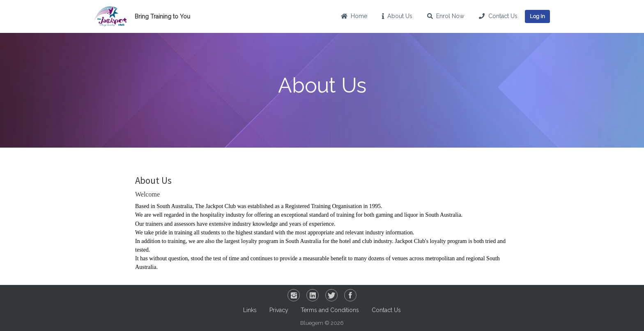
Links (250, 310)
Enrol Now (446, 16)
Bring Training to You (162, 16)
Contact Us (498, 16)
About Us (397, 16)
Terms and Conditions (330, 310)
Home (354, 16)
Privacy (279, 310)
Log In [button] (537, 16)
